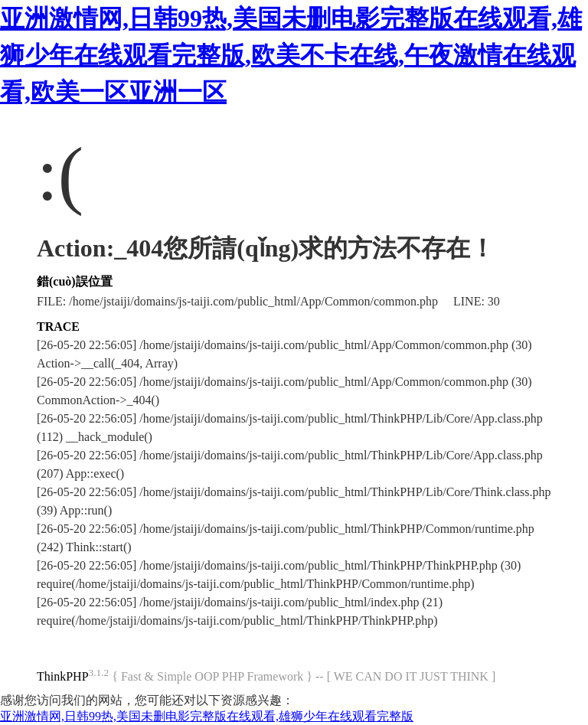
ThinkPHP (63, 676)
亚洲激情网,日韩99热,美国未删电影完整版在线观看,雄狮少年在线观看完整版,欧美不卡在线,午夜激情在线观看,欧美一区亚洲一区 (291, 55)
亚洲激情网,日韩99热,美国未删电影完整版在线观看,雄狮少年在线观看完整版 (207, 716)
